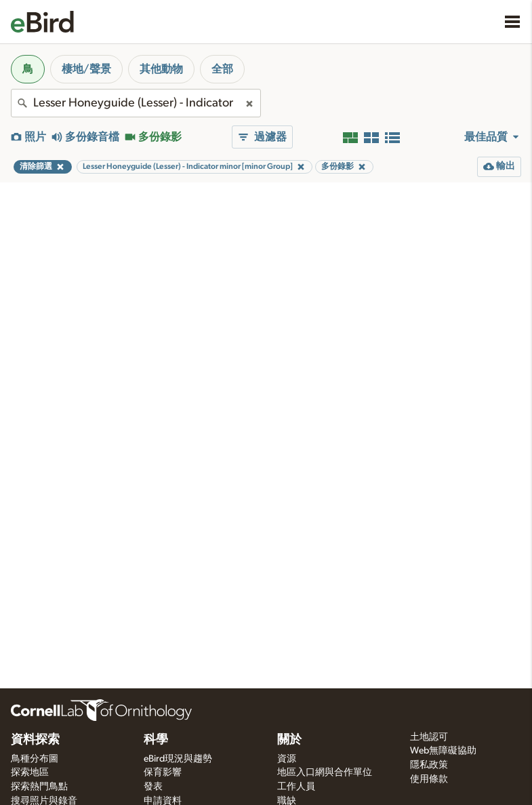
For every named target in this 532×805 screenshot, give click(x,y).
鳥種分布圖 (35, 759)
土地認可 (429, 737)
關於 (289, 740)
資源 (287, 759)
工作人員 (296, 787)
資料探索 (35, 740)
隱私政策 (429, 765)
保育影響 (163, 772)
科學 (156, 740)
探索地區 (30, 772)
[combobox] (136, 103)
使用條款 (429, 779)
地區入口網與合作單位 (325, 772)
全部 (222, 69)
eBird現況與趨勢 (178, 759)
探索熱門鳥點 (39, 787)
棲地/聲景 (86, 69)
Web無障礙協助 (443, 751)
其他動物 (161, 69)
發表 (153, 787)
